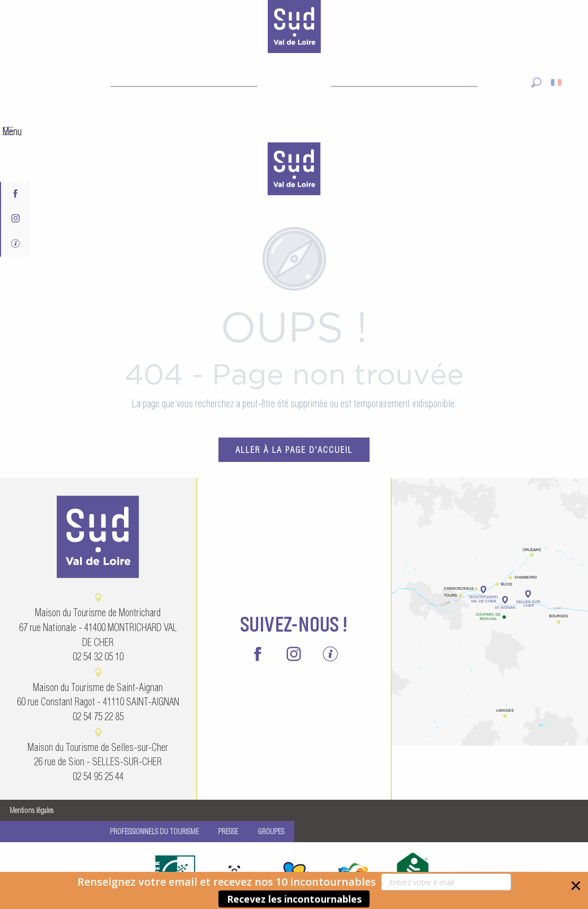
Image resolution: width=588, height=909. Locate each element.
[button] (294, 890)
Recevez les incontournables (294, 899)
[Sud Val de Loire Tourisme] (294, 29)
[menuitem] (294, 170)
